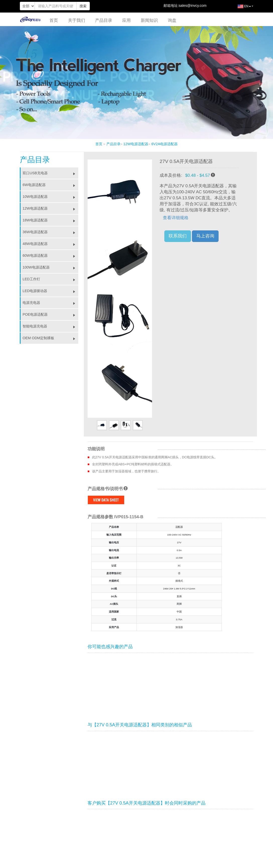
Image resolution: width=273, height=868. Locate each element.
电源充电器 (50, 303)
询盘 (172, 20)
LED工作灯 (50, 279)
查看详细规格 (176, 218)
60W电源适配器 (50, 255)
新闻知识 (149, 20)
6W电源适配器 (50, 185)
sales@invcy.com (193, 6)
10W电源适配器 (50, 197)
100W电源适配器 (50, 267)
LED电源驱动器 (50, 291)
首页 (54, 20)
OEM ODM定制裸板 (50, 338)
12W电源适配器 (136, 144)
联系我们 (178, 236)
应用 (126, 20)
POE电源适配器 (50, 314)
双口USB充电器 (50, 173)
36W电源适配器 (50, 232)
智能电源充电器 (50, 326)
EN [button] (241, 8)
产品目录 (104, 20)
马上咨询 (205, 236)
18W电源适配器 (50, 220)
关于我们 (77, 20)
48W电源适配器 (50, 244)
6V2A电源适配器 (164, 144)
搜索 (83, 6)
